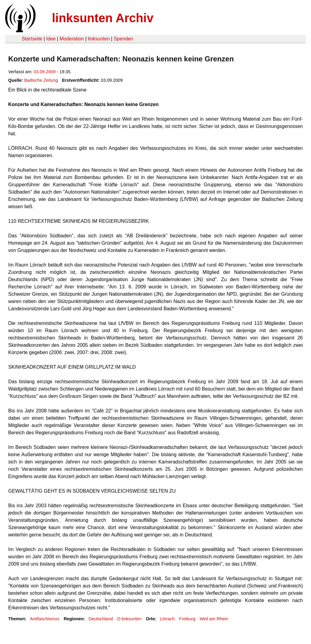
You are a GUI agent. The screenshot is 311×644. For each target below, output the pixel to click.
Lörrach (167, 619)
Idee (51, 39)
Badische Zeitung (41, 80)
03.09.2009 (45, 72)
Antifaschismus (44, 619)
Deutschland (101, 619)
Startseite (32, 39)
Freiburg (187, 619)
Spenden (123, 39)
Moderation (72, 39)
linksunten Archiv (103, 18)
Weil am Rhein (214, 619)
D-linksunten (129, 619)
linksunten (99, 39)
